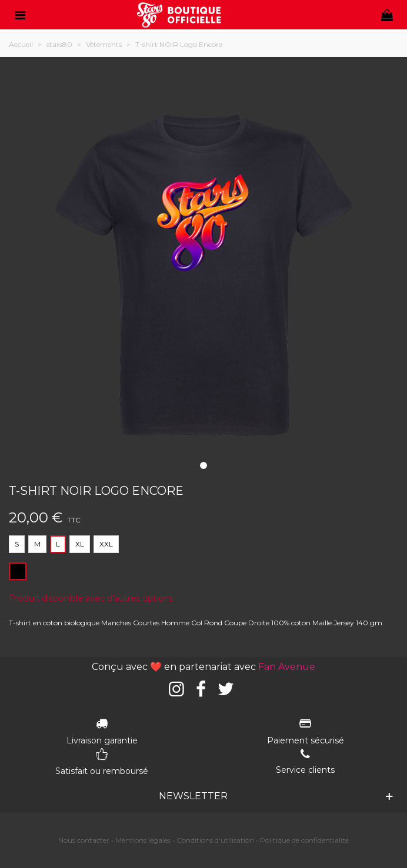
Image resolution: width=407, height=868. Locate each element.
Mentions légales (143, 840)
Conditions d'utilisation (215, 840)
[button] (203, 465)
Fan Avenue (287, 667)
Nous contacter (84, 840)
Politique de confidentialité (304, 840)
